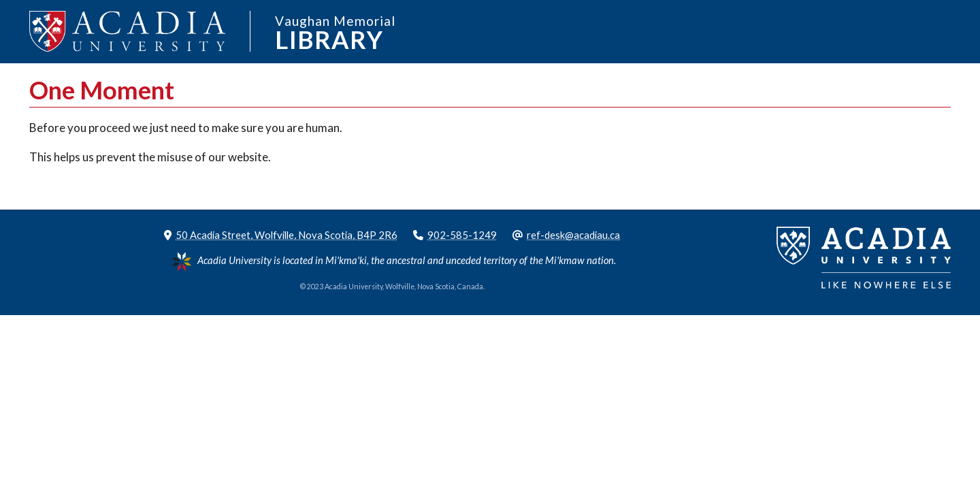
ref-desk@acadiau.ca (573, 235)
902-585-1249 (462, 235)
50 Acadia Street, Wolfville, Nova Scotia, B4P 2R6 (287, 235)
